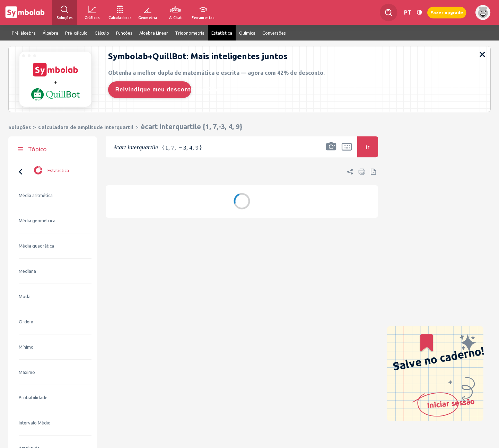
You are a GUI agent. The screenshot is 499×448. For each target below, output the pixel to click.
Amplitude (29, 380)
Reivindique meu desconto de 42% (153, 89)
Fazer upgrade (447, 12)
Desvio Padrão (34, 406)
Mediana (27, 203)
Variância (28, 431)
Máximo (27, 304)
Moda (25, 229)
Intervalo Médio (35, 355)
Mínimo (26, 279)
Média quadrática (36, 178)
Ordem (26, 254)
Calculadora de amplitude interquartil (86, 127)
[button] (331, 151)
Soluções (20, 127)
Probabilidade (33, 330)
